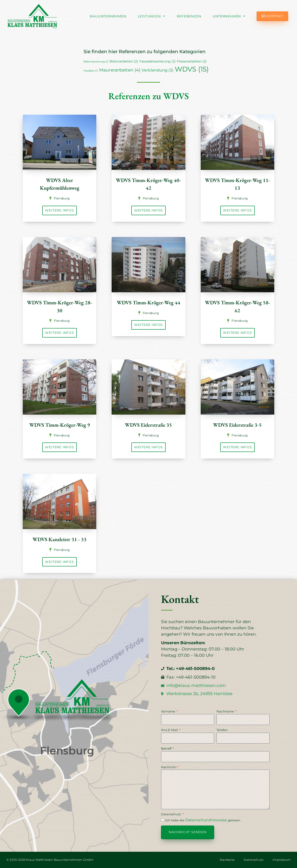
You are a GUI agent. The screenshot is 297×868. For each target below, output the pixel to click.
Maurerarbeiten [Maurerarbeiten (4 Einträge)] (120, 70)
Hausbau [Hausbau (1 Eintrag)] (91, 71)
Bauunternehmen (108, 16)
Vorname (169, 711)
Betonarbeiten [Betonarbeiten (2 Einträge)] (124, 61)
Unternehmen (229, 16)
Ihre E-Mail (170, 730)
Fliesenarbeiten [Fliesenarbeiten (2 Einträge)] (192, 61)
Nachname (226, 711)
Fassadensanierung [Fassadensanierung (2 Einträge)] (157, 61)
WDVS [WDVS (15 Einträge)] (192, 69)
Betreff (167, 748)
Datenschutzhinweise (206, 820)
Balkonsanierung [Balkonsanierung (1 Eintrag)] (96, 62)
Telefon (222, 730)
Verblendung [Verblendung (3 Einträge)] (158, 70)
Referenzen (189, 16)
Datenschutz (171, 814)
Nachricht (169, 767)
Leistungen (152, 16)
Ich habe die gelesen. (203, 820)
